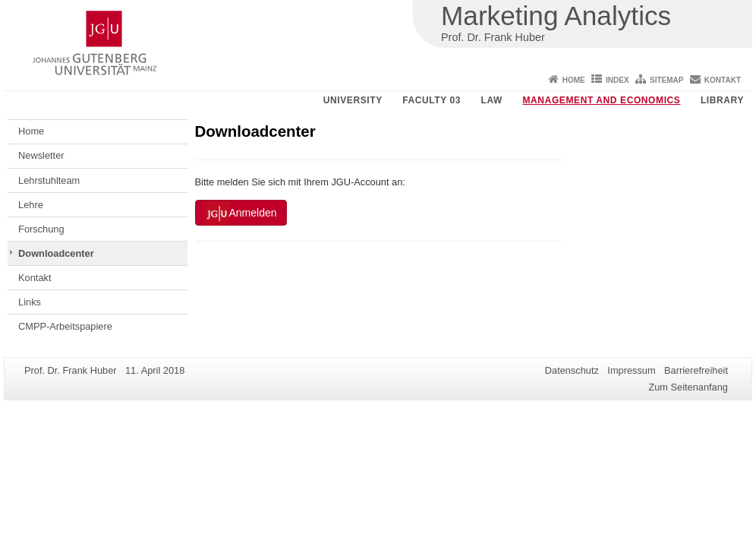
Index (617, 80)
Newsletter (41, 155)
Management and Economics (602, 100)
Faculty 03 (432, 100)
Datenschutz (572, 370)
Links (30, 302)
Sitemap (666, 80)
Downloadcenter (56, 253)
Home (574, 80)
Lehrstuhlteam (49, 180)
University (353, 100)
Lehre (31, 205)
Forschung (41, 229)
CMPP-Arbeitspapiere (65, 326)
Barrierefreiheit (696, 370)
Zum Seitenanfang (688, 387)
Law (492, 100)
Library (722, 100)
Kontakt (723, 80)
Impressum (631, 370)
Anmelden (241, 213)
